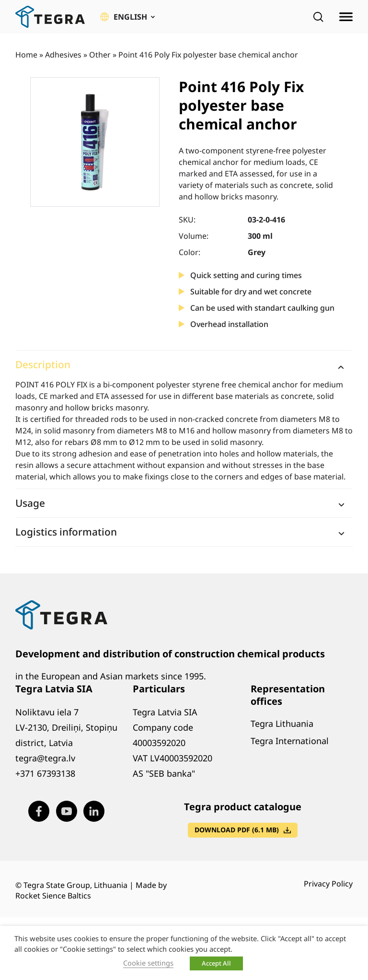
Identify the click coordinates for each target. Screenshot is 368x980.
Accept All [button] (216, 963)
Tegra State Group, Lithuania (75, 885)
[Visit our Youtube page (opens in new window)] (67, 811)
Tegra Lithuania (282, 723)
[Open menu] (346, 17)
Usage (30, 503)
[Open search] (318, 17)
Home (26, 55)
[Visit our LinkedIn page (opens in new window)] (94, 811)
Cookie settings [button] (148, 963)
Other (100, 55)
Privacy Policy (328, 884)
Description (43, 364)
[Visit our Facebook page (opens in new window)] (39, 811)
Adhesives (63, 55)
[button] (127, 17)
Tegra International (290, 741)
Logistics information (66, 532)
